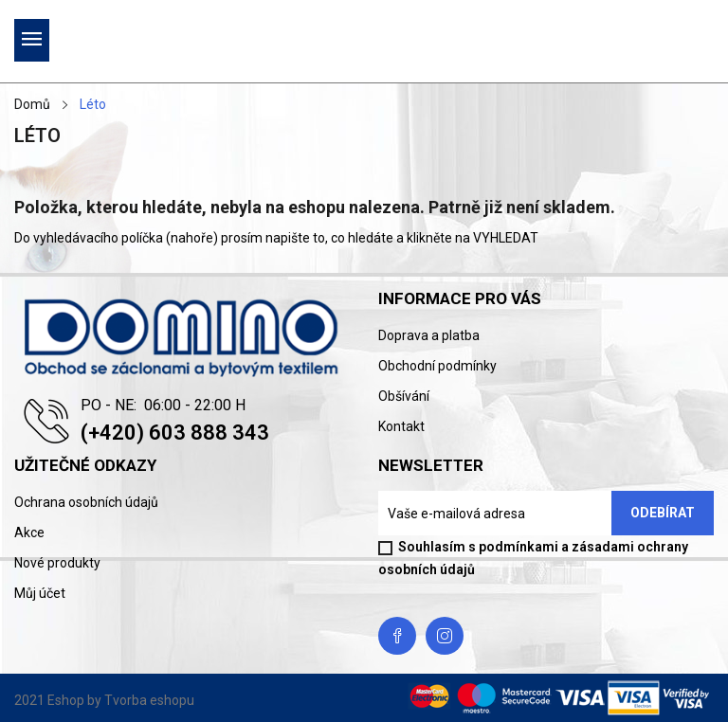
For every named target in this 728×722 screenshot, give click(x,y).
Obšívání (404, 396)
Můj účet (40, 593)
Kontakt (401, 426)
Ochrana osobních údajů (86, 502)
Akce (29, 532)
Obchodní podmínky (437, 366)
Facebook (397, 636)
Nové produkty (57, 563)
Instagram (445, 636)
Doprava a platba (429, 335)
